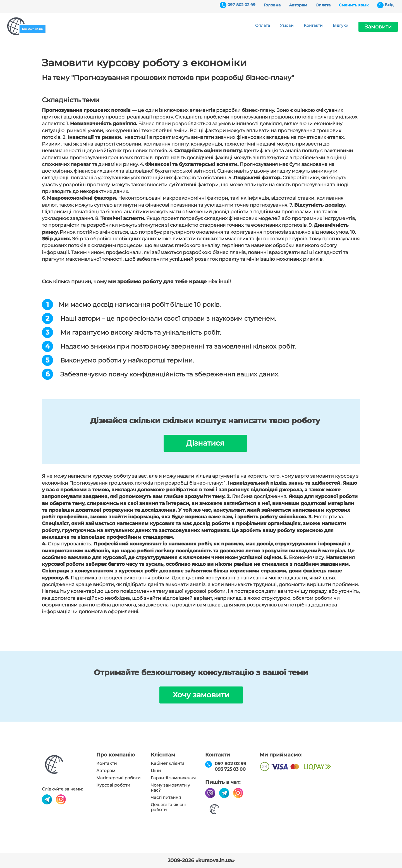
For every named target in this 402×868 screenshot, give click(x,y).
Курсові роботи (113, 785)
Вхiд (389, 5)
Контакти (313, 25)
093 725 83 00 (230, 769)
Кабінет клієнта (168, 763)
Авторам (298, 5)
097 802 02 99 (241, 5)
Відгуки (341, 25)
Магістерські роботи (118, 778)
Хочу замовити (201, 695)
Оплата (323, 5)
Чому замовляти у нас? (170, 788)
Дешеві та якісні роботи (168, 807)
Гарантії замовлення (173, 778)
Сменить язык (354, 5)
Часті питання (166, 797)
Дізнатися (205, 443)
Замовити (378, 27)
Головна (272, 5)
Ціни (156, 771)
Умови (287, 25)
